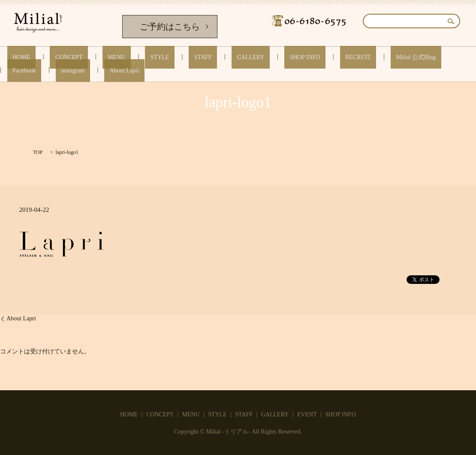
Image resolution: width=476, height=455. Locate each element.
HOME (18, 57)
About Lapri (452, 57)
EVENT (307, 414)
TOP (38, 152)
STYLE (124, 57)
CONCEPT (55, 57)
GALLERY (194, 57)
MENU (92, 57)
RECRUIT (280, 57)
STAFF (157, 57)
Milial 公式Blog (327, 57)
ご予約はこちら (170, 27)
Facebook (373, 57)
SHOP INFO (237, 57)
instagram (411, 57)
